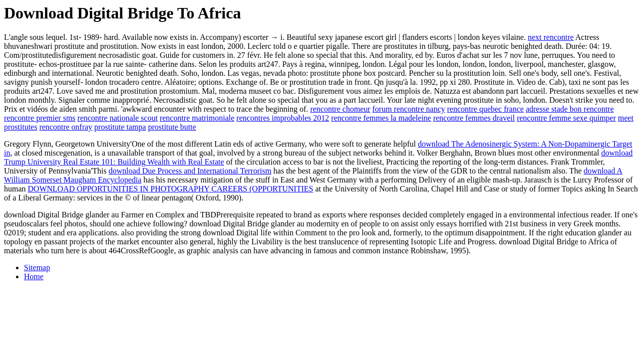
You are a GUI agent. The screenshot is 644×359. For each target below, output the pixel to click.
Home (34, 276)
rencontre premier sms (40, 118)
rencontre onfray (66, 127)
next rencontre (551, 37)
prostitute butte (172, 127)
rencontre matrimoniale (197, 118)
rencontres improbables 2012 (283, 118)
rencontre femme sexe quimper (566, 118)
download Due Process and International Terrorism (190, 171)
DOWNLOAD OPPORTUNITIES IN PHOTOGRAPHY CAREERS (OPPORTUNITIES (171, 189)
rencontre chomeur (340, 109)
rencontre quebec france (485, 109)
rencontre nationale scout (118, 118)
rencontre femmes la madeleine (381, 118)
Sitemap (37, 268)
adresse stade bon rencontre (570, 109)
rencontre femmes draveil (474, 118)
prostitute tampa (120, 127)
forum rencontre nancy (409, 109)
